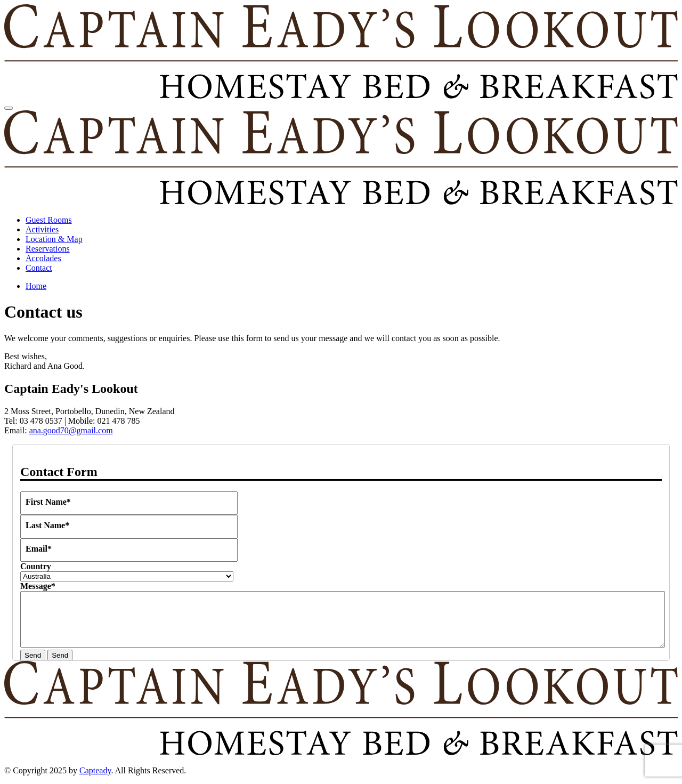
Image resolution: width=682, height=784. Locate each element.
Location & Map (54, 239)
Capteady (95, 770)
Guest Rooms (49, 220)
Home (36, 286)
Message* (38, 586)
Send (33, 655)
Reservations (48, 249)
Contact (39, 268)
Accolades (43, 258)
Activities (42, 229)
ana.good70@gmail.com (71, 430)
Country (36, 566)
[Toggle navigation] (9, 108)
